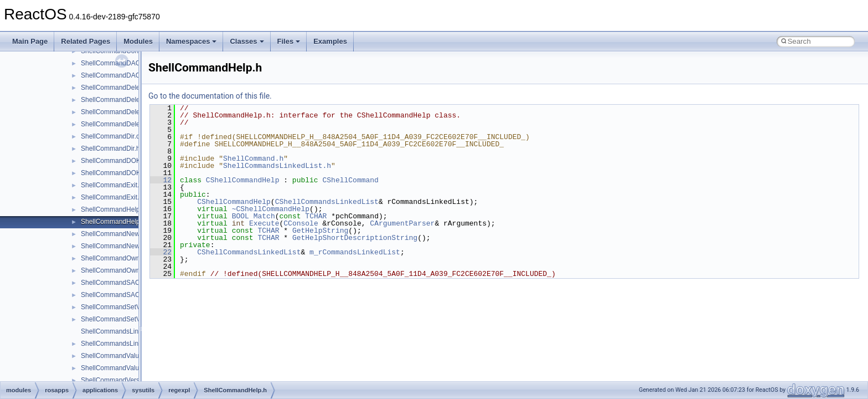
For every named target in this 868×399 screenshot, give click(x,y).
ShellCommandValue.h (115, 368)
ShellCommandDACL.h (115, 75)
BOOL (241, 216)
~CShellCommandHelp (271, 209)
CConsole (301, 223)
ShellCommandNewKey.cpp (122, 234)
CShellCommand (350, 180)
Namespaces (192, 41)
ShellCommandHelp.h (113, 222)
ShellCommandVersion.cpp (121, 380)
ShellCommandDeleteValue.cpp (128, 112)
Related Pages (86, 41)
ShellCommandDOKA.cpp (119, 161)
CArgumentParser (402, 223)
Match (264, 216)
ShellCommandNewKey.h (118, 246)
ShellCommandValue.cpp (118, 356)
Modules (138, 41)
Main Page (30, 41)
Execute (264, 223)
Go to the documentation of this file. (210, 96)
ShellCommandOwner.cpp (119, 258)
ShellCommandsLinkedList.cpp (126, 331)
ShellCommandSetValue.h (120, 319)
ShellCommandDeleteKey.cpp (125, 88)
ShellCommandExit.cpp (115, 185)
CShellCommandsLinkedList (327, 202)
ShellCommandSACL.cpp (118, 283)
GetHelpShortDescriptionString (355, 238)
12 (161, 180)
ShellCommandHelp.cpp (117, 209)
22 (161, 252)
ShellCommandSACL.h (115, 295)
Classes (247, 41)
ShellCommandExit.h (112, 197)
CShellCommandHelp (243, 180)
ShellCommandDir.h (110, 149)
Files (289, 41)
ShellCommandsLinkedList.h (123, 344)
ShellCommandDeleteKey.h (122, 100)
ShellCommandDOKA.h (116, 173)
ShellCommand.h (253, 158)
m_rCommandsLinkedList (355, 252)
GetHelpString (320, 231)
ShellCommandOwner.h (116, 270)
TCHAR (316, 216)
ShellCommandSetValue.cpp (123, 307)
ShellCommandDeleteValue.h (124, 124)
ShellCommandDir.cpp (114, 136)
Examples (330, 41)
